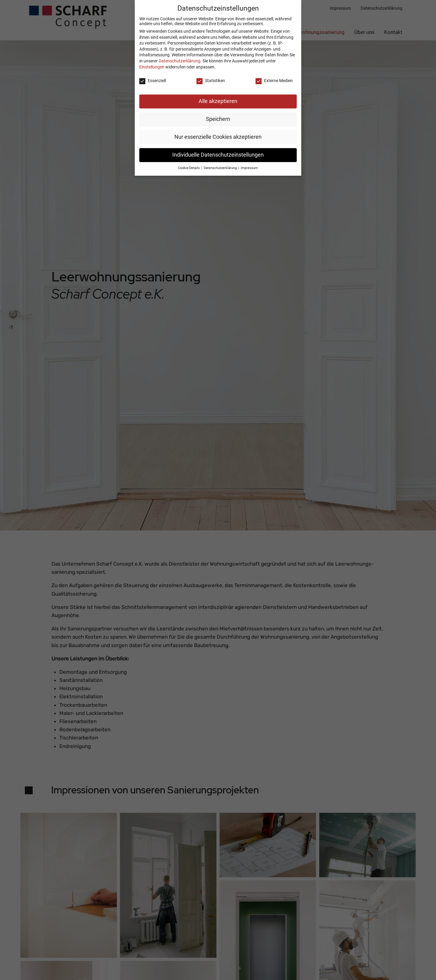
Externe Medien (274, 75)
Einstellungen (152, 62)
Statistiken (211, 75)
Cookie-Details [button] (189, 163)
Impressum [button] (249, 163)
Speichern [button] (218, 114)
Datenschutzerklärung (180, 56)
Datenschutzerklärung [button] (221, 163)
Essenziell (153, 75)
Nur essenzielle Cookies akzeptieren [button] (218, 132)
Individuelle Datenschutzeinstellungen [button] (218, 150)
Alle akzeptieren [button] (218, 96)
